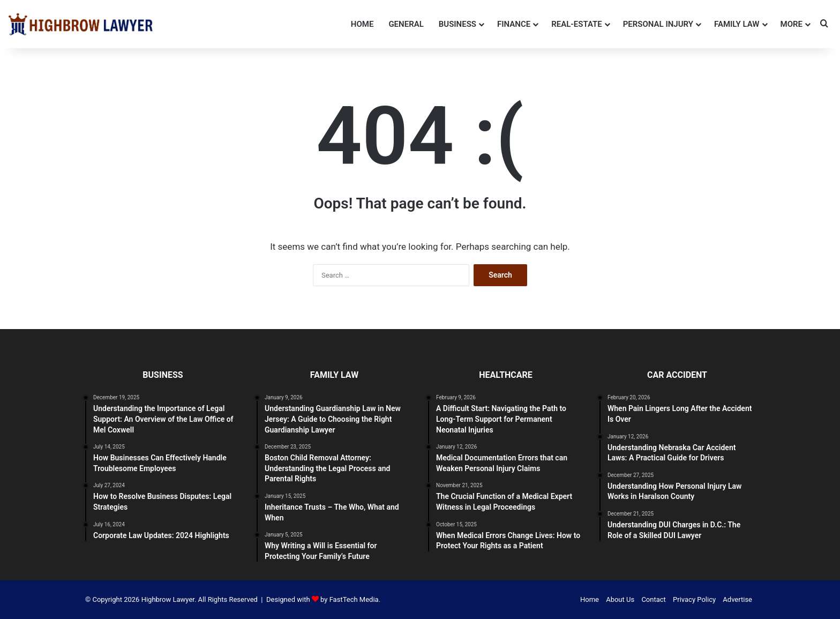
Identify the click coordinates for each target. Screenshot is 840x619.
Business (457, 24)
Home (362, 24)
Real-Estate (577, 24)
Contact (653, 599)
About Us (620, 599)
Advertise (737, 599)
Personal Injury (658, 24)
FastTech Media (354, 599)
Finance (514, 24)
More (792, 24)
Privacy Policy (694, 599)
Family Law (737, 24)
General (406, 24)
